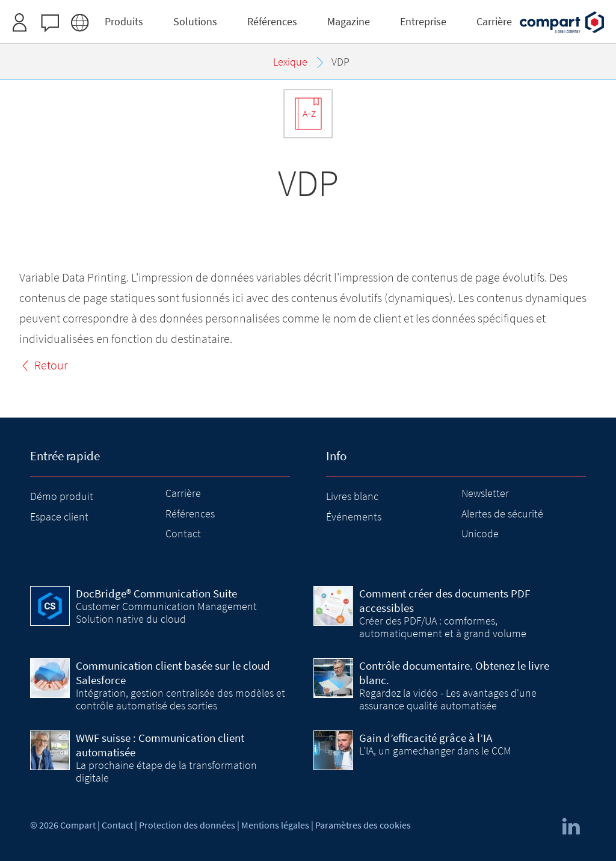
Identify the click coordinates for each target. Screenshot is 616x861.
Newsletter (485, 493)
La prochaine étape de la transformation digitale (166, 771)
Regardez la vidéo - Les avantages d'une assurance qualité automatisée (448, 699)
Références (190, 514)
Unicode (480, 533)
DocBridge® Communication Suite (156, 593)
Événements (354, 517)
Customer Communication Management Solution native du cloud (166, 612)
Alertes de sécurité (502, 514)
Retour (51, 365)
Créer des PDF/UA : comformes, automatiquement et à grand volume (443, 627)
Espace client (59, 517)
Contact (183, 533)
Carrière (183, 493)
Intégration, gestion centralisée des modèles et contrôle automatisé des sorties (180, 699)
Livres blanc (352, 496)
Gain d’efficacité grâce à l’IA (426, 738)
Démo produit (62, 496)
